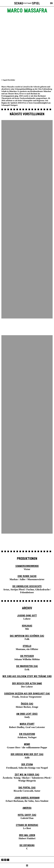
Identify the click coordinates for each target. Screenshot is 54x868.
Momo (27, 744)
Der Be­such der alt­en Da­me (27, 684)
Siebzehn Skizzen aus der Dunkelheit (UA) (27, 694)
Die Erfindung (27, 845)
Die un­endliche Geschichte (27, 586)
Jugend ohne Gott (27, 616)
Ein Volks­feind (27, 734)
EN (51, 3)
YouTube (8, 860)
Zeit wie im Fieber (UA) (27, 775)
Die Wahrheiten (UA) (27, 666)
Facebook (2, 860)
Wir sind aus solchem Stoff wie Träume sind (27, 676)
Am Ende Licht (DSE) (27, 714)
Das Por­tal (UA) (27, 788)
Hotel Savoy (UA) (27, 815)
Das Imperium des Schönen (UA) (27, 636)
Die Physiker (27, 656)
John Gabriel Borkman (27, 798)
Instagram (5, 860)
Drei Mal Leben (27, 835)
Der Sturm (27, 765)
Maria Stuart (27, 724)
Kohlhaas (27, 626)
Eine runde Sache (27, 576)
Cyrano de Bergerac (27, 825)
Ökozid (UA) (27, 704)
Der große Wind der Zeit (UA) (27, 754)
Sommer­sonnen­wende (27, 566)
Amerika (27, 808)
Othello (27, 646)
